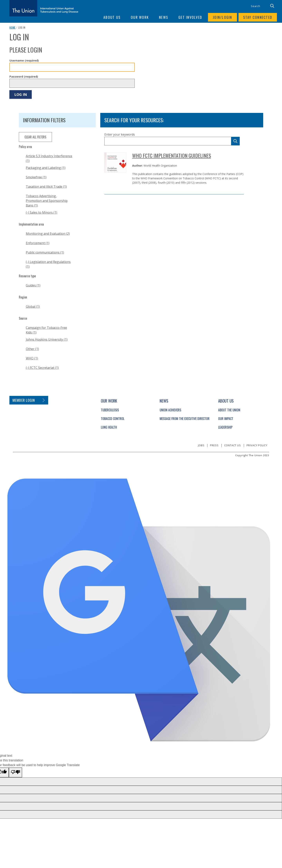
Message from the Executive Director (185, 419)
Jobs (201, 445)
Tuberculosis (110, 410)
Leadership (225, 427)
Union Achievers (170, 410)
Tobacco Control (113, 419)
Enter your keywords (120, 134)
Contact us (233, 445)
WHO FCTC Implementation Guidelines (172, 156)
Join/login (222, 17)
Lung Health (109, 427)
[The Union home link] (44, 8)
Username (24, 60)
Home (12, 27)
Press (214, 445)
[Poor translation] (15, 772)
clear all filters (35, 137)
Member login (24, 400)
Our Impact (226, 419)
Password (24, 77)
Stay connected (258, 17)
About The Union (229, 410)
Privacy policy (257, 445)
